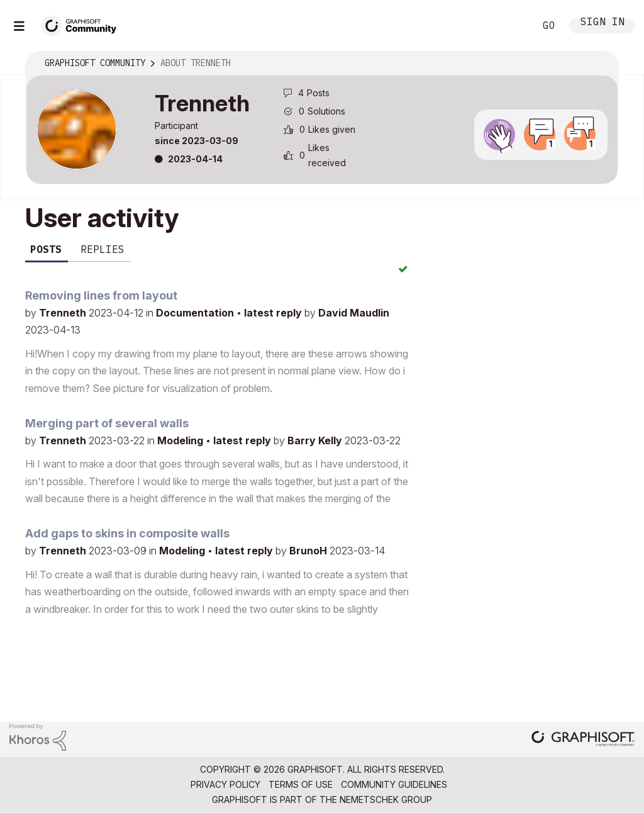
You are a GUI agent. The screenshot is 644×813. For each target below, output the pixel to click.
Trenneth (64, 313)
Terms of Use (301, 784)
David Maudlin (354, 313)
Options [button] (601, 64)
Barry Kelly (316, 440)
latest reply (274, 313)
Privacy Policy (225, 784)
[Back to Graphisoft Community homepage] (83, 24)
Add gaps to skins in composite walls (127, 533)
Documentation (196, 313)
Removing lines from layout (101, 295)
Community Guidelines (394, 784)
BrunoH (309, 551)
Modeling (181, 440)
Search (511, 26)
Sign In (602, 23)
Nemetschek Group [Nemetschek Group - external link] (386, 799)
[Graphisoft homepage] (583, 740)
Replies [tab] (103, 249)
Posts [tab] (46, 249)
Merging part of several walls (107, 423)
